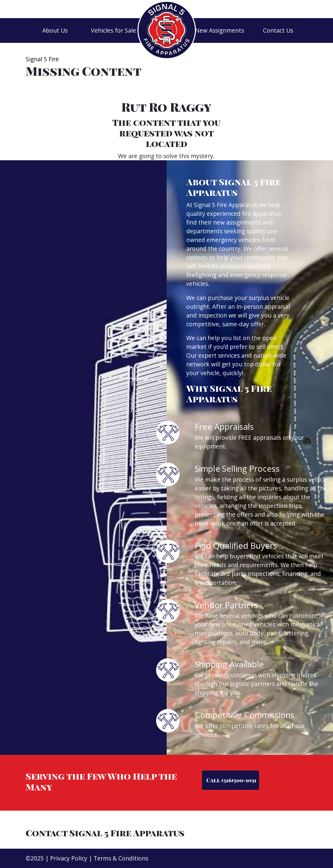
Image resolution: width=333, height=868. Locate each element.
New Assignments (219, 30)
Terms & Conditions (121, 858)
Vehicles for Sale (114, 30)
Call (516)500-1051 (231, 780)
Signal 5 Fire (42, 59)
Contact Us (278, 30)
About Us (55, 30)
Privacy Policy (69, 858)
